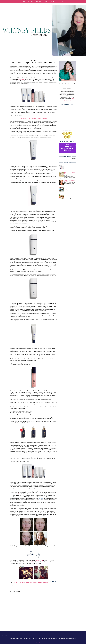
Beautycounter (21, 79)
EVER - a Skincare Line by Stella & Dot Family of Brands (70, 173)
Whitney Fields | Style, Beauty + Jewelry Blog (40, 642)
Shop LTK (73, 99)
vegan (22, 585)
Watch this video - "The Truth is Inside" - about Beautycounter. (34, 118)
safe (11, 585)
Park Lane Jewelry (72, 87)
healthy (26, 584)
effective (40, 583)
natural (36, 584)
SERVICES (52, 1)
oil (39, 584)
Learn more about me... (67, 100)
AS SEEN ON (31, 1)
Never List (18, 494)
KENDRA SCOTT (60, 1)
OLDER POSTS (54, 623)
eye (22, 584)
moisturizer (31, 584)
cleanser (32, 583)
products (47, 584)
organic (42, 584)
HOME (24, 1)
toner (19, 585)
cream (36, 583)
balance (16, 583)
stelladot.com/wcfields (64, 87)
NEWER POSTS (14, 623)
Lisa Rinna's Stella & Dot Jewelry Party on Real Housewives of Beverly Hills (70, 188)
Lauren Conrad (39, 560)
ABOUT (45, 1)
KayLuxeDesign (62, 642)
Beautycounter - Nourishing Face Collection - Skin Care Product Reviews (70, 166)
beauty (20, 583)
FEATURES (39, 1)
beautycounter (25, 583)
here (23, 516)
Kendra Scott (72, 85)
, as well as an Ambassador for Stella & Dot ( (68, 86)
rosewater (52, 584)
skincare (15, 585)
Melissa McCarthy (31, 562)
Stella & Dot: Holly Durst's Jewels (70, 195)
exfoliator (18, 584)
